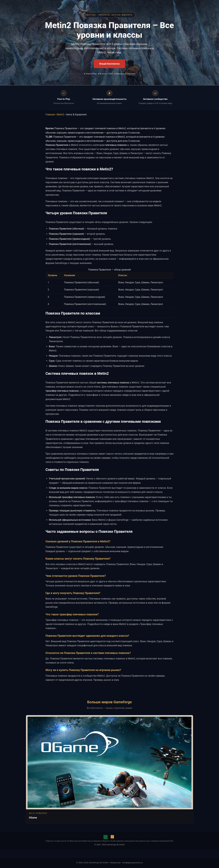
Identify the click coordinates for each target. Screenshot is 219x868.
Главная (50, 115)
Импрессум (115, 863)
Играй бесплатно (109, 64)
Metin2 (60, 115)
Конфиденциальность (133, 863)
